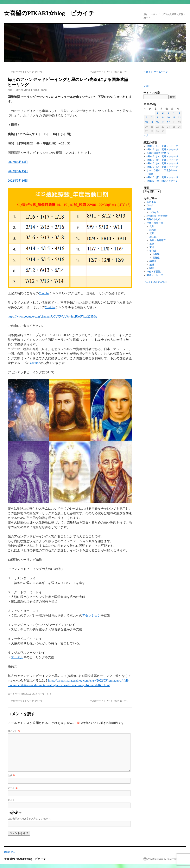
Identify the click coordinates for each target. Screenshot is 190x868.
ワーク (150, 205)
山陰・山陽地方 (158, 240)
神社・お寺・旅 (155, 223)
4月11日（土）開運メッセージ (162, 181)
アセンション (92, 615)
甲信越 (153, 251)
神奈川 (153, 261)
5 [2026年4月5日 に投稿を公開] (179, 113)
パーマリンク (45, 694)
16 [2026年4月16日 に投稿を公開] (163, 122)
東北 (152, 244)
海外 (149, 209)
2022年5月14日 (18, 162)
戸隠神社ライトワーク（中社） (25, 72)
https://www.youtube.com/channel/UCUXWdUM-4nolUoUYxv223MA (52, 316)
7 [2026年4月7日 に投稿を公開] (152, 118)
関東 (152, 268)
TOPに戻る (9, 852)
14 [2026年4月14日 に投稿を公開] (152, 122)
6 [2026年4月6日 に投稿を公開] (146, 118)
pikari (44, 90)
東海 (152, 247)
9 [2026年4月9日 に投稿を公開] (163, 118)
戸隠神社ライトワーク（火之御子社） (111, 72)
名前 (12, 775)
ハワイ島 (154, 212)
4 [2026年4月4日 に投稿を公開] (174, 113)
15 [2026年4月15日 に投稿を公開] (157, 122)
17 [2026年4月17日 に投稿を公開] (168, 122)
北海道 (153, 230)
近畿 (152, 265)
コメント (14, 731)
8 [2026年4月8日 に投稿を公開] (157, 118)
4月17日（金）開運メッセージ (162, 149)
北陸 (152, 233)
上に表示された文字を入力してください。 (30, 819)
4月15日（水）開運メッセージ (162, 160)
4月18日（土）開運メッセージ (162, 146)
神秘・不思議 (154, 272)
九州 (152, 226)
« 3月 (146, 136)
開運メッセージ (155, 275)
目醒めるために (29, 694)
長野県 (156, 258)
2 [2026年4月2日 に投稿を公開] (163, 113)
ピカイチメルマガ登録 (155, 282)
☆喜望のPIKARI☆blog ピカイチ (52, 13)
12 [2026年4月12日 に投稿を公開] (179, 118)
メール (13, 788)
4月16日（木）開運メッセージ (162, 156)
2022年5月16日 (18, 181)
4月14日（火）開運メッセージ (162, 163)
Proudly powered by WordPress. (162, 859)
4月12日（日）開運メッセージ (162, 177)
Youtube (44, 293)
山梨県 (156, 254)
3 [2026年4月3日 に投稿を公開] (168, 113)
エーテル (17, 657)
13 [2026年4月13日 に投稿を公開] (146, 122)
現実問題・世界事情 (157, 216)
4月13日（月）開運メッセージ (162, 167)
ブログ (147, 86)
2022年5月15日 (18, 171)
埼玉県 (153, 237)
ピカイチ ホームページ (156, 72)
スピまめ (151, 202)
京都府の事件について (158, 153)
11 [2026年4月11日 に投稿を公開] (174, 118)
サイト (11, 800)
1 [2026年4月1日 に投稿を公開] (157, 113)
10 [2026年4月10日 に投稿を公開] (168, 118)
